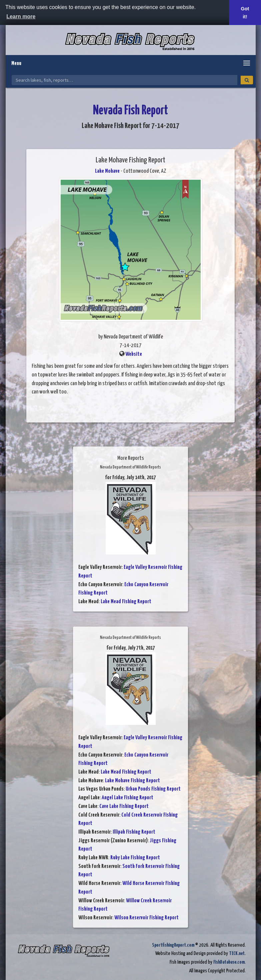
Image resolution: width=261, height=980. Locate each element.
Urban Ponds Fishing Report (153, 789)
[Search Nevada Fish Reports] (124, 80)
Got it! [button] (245, 13)
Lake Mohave (107, 171)
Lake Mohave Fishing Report (132, 781)
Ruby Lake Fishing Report (135, 858)
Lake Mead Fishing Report (126, 602)
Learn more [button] (21, 17)
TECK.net (237, 953)
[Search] (247, 80)
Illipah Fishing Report (134, 832)
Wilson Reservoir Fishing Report (146, 918)
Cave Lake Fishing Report (124, 806)
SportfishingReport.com (173, 945)
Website (134, 354)
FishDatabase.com (229, 962)
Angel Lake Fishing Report (127, 798)
